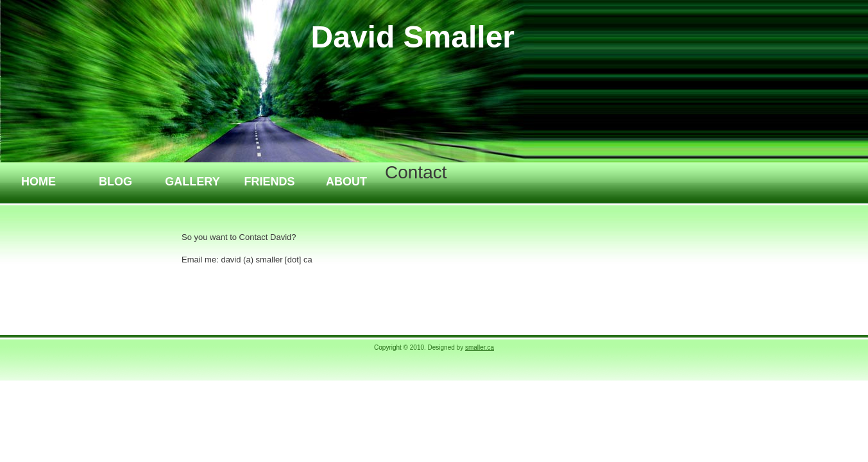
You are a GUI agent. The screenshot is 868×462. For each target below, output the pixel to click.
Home (38, 182)
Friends (269, 182)
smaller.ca (480, 347)
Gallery (192, 182)
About (346, 182)
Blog (115, 182)
